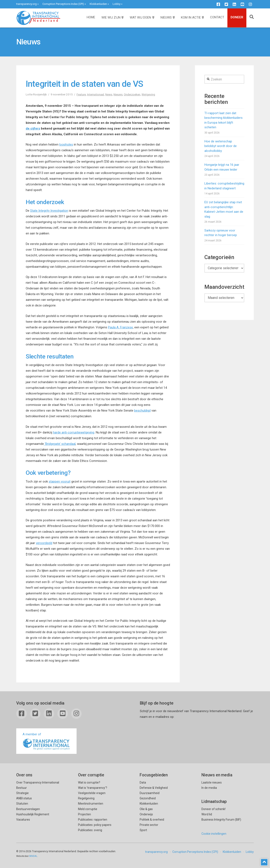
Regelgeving (86, 798)
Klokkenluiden (98, 4)
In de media (209, 788)
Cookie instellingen (214, 834)
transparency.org (26, 4)
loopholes (66, 144)
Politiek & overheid (152, 820)
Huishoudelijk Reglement (33, 814)
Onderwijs (146, 814)
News (109, 94)
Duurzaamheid (150, 793)
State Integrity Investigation (49, 211)
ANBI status (24, 798)
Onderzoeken (132, 94)
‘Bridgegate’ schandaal (60, 444)
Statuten (22, 804)
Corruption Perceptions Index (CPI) (63, 4)
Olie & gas (146, 809)
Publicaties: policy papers (95, 825)
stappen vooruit (60, 481)
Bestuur (22, 788)
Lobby (117, 4)
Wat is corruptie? (89, 782)
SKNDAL (33, 856)
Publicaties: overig (90, 830)
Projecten (84, 814)
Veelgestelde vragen (92, 793)
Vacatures (23, 820)
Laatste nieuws (212, 782)
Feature (81, 94)
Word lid (207, 814)
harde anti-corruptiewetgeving (74, 432)
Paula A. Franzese (120, 327)
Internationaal (96, 94)
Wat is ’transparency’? (93, 788)
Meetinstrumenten (91, 804)
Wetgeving (148, 94)
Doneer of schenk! (213, 809)
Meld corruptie (88, 809)
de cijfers (33, 128)
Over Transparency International (38, 782)
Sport (143, 830)
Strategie (22, 793)
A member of (46, 742)
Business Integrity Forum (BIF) (221, 820)
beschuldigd (142, 411)
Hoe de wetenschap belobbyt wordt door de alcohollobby (221, 146)
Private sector (149, 825)
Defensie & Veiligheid (154, 788)
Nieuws (118, 94)
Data (143, 782)
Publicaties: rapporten (93, 820)
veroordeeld (44, 543)
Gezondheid (148, 798)
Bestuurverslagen (28, 809)
